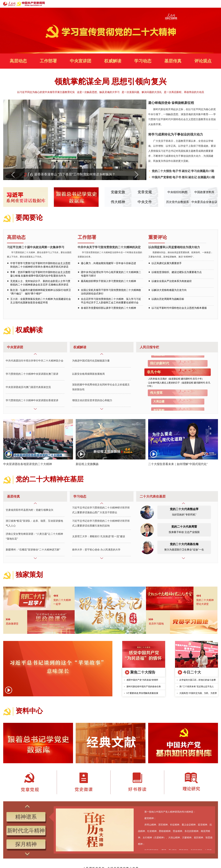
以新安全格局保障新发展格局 (88, 374)
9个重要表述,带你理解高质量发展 (142, 693)
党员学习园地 (156, 624)
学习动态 (143, 61)
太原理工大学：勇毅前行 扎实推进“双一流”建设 (99, 536)
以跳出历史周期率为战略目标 (168, 299)
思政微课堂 (12, 624)
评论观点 (203, 61)
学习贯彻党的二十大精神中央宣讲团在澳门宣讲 (32, 374)
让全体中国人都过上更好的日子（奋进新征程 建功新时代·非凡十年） (178, 384)
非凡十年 (154, 372)
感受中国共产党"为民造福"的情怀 (142, 680)
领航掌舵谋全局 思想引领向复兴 (110, 82)
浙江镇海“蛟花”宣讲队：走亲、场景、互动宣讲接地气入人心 (34, 523)
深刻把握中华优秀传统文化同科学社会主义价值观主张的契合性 (101, 387)
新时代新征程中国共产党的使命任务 (144, 687)
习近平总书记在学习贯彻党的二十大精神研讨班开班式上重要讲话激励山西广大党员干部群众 (101, 510)
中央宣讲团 (81, 61)
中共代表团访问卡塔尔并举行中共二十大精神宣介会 (35, 361)
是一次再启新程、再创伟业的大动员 (184, 92)
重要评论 (158, 237)
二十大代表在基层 (153, 496)
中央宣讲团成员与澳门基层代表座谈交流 (28, 387)
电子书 (177, 171)
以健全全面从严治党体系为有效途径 (172, 281)
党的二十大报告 (162, 171)
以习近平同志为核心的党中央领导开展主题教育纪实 (46, 92)
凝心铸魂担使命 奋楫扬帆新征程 (171, 103)
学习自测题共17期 (203, 171)
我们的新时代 (159, 363)
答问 (185, 177)
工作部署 (48, 61)
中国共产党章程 (162, 177)
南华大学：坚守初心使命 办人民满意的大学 (96, 550)
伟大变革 (156, 393)
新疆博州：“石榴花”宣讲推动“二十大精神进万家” (33, 550)
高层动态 (18, 61)
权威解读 (113, 61)
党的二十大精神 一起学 (62, 602)
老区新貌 (159, 410)
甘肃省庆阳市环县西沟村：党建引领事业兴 (30, 510)
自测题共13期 (206, 177)
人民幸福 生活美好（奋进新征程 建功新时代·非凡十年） (176, 379)
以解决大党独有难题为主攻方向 (169, 290)
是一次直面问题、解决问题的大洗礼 (142, 92)
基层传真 (173, 61)
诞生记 (186, 171)
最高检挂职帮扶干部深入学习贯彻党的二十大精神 (108, 281)
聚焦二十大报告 (143, 672)
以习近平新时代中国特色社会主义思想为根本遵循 (179, 308)
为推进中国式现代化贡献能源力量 (91, 361)
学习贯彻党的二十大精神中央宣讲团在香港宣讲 (32, 400)
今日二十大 (192, 672)
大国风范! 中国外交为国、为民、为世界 (198, 693)
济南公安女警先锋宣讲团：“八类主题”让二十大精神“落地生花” (34, 537)
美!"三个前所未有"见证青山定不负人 (197, 687)
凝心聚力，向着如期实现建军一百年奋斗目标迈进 (108, 263)
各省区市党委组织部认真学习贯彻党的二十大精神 (108, 308)
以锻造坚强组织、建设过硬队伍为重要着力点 (177, 272)
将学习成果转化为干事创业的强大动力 (176, 134)
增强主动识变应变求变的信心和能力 (92, 400)
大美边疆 (159, 402)
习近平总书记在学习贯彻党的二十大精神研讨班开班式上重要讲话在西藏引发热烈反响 (101, 523)
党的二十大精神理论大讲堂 (205, 602)
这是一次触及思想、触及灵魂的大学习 (98, 92)
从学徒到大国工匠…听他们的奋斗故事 (198, 680)
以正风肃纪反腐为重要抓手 (167, 263)
